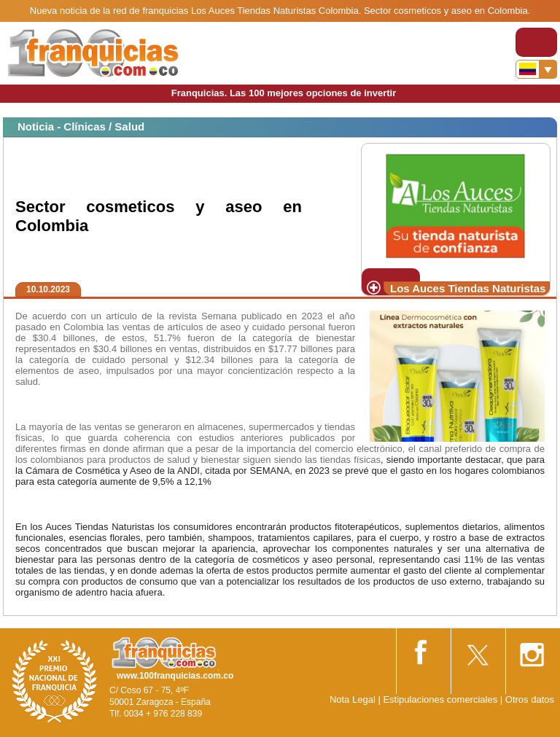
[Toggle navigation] (536, 42)
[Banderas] (536, 69)
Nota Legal (353, 699)
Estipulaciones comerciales (441, 699)
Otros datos (530, 699)
